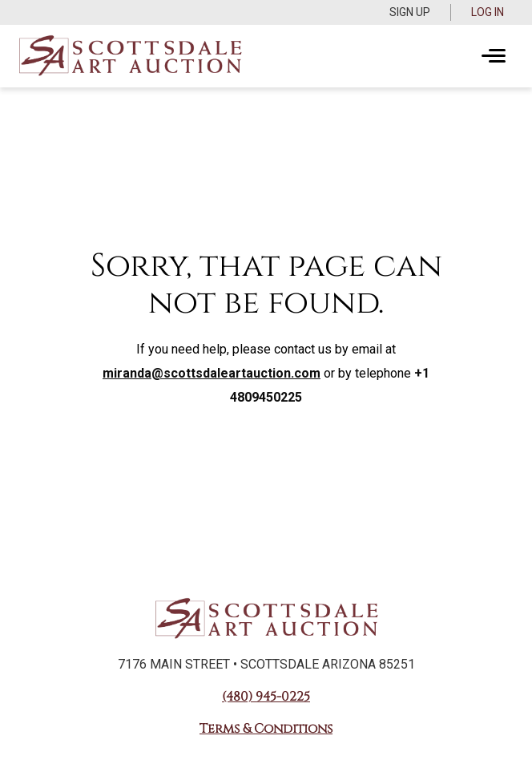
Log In (488, 12)
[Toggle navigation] (494, 56)
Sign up (410, 12)
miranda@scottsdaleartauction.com (212, 373)
